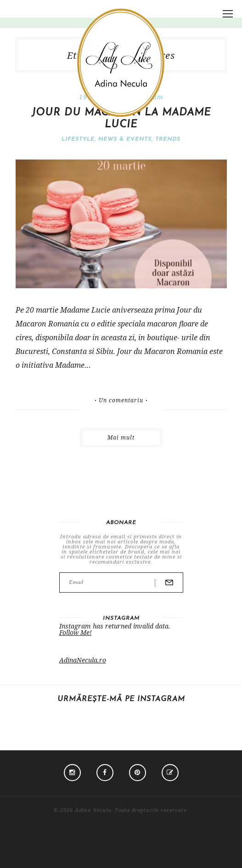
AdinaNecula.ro (83, 660)
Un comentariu (121, 400)
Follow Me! (76, 632)
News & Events (125, 139)
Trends (168, 139)
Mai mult (121, 437)
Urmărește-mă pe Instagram (121, 699)
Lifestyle (78, 139)
